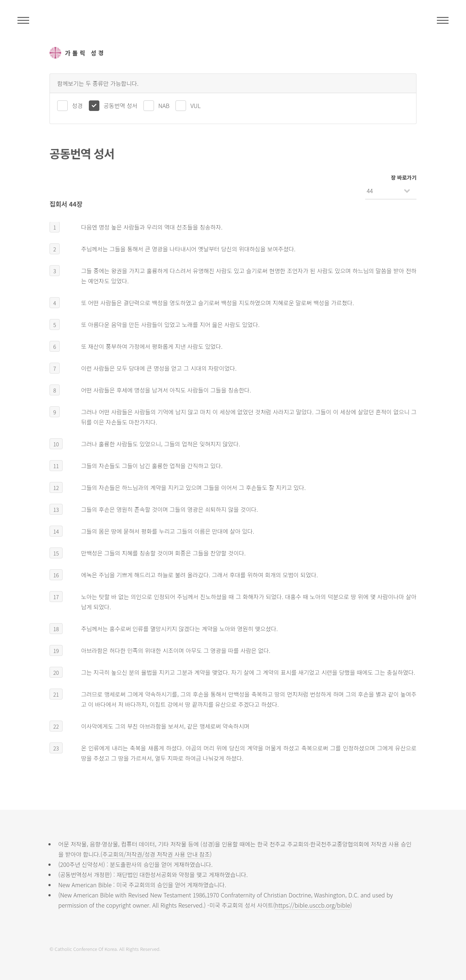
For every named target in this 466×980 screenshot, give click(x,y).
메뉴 (443, 20)
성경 (77, 105)
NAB (164, 105)
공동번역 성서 (121, 105)
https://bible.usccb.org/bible (312, 905)
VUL (196, 105)
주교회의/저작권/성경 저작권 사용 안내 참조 (156, 854)
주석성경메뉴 (23, 20)
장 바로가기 (404, 177)
